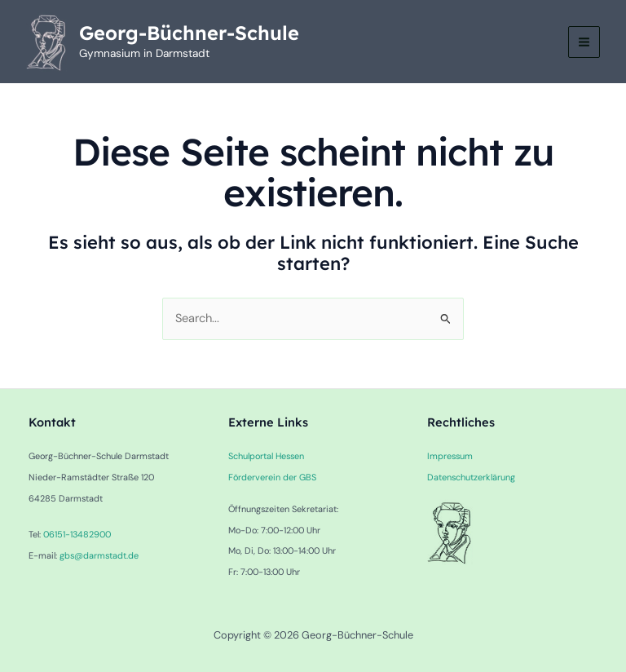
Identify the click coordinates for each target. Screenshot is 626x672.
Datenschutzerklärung (471, 477)
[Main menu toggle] (584, 42)
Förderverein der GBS (272, 477)
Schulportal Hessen (266, 456)
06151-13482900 (77, 534)
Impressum (450, 456)
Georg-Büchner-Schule (189, 33)
